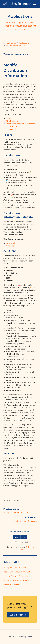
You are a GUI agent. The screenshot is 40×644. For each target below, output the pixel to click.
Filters (9, 119)
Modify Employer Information (16, 581)
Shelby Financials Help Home (20, 637)
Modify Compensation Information (18, 572)
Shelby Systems (10, 43)
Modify (26, 45)
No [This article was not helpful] (24, 537)
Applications (24, 43)
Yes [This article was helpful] (16, 537)
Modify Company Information (16, 513)
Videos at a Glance (11, 585)
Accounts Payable (13, 45)
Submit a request (18, 615)
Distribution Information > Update (20, 124)
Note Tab (13, 129)
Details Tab (13, 126)
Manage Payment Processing (16, 576)
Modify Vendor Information (25, 521)
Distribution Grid (13, 121)
